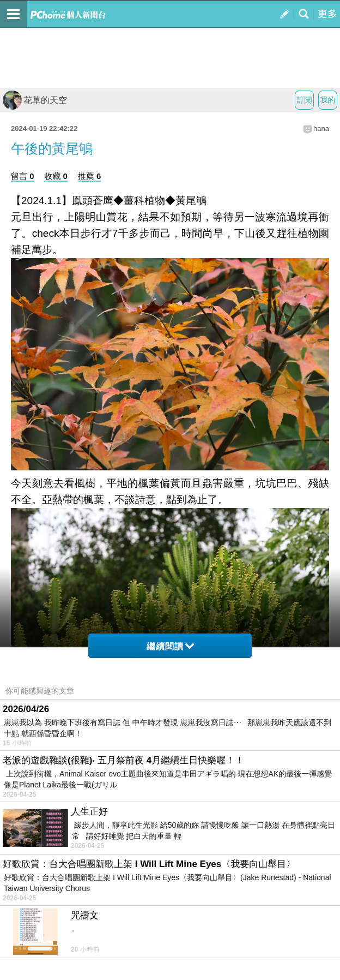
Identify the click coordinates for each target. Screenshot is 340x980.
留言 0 (23, 176)
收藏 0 (56, 176)
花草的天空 (35, 100)
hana (321, 129)
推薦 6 (90, 176)
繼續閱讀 (170, 646)
